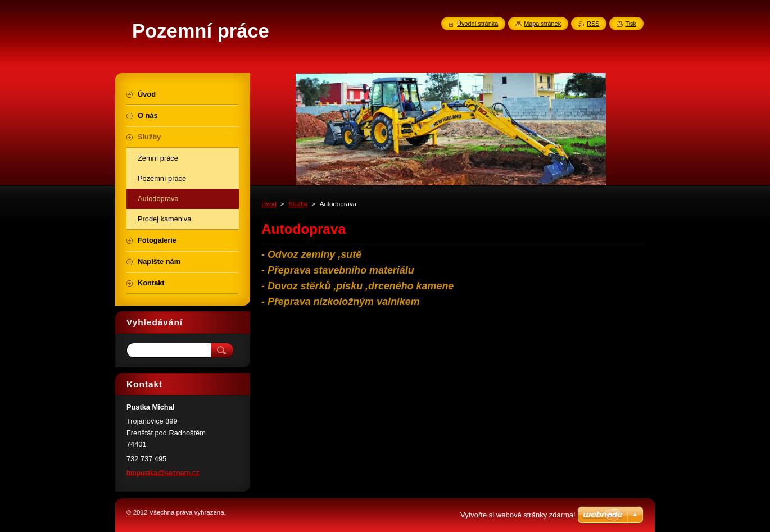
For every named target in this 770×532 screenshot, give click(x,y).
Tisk (631, 24)
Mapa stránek (542, 24)
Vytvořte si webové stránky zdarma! (518, 515)
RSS (593, 24)
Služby (298, 204)
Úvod (269, 204)
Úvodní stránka (477, 24)
